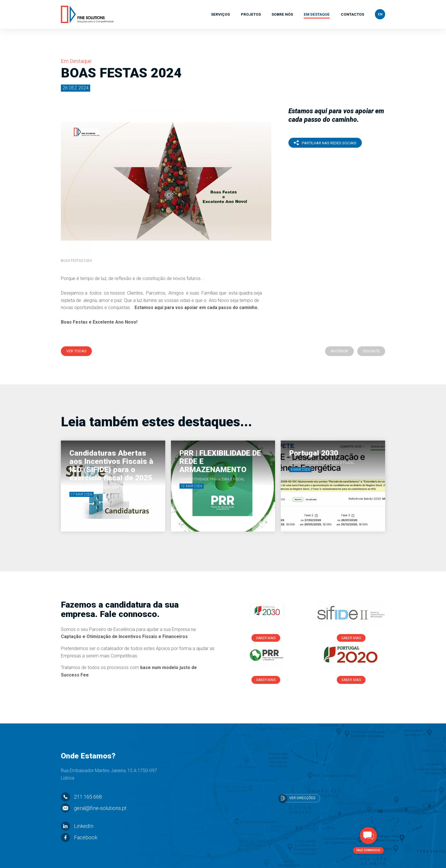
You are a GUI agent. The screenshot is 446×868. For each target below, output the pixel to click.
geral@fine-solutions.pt (94, 808)
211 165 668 (81, 797)
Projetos (251, 15)
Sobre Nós (282, 15)
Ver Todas (76, 351)
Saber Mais (266, 638)
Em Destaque (317, 15)
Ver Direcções (297, 799)
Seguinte (371, 351)
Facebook (79, 837)
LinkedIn (77, 826)
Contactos (352, 15)
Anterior (339, 351)
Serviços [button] (220, 15)
